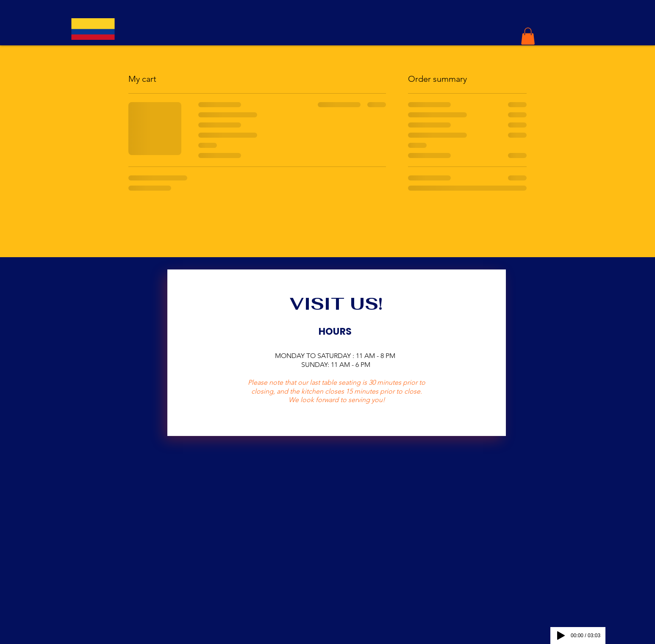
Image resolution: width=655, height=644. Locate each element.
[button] (528, 36)
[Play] (561, 636)
